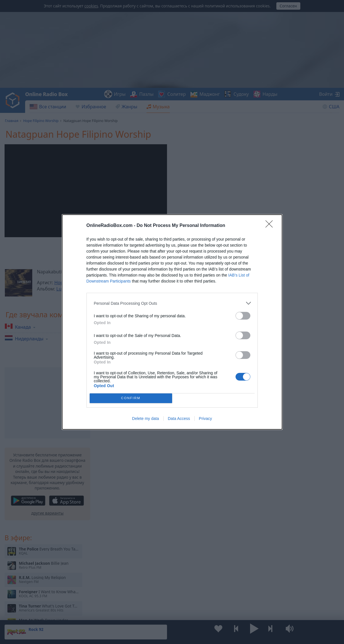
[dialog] (172, 322)
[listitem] (172, 303)
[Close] (271, 226)
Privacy (206, 419)
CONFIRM (131, 398)
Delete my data (146, 419)
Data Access (179, 419)
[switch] (243, 316)
